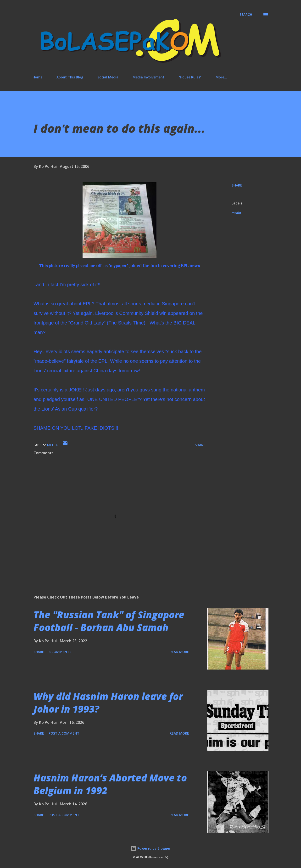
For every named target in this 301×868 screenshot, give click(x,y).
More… (221, 77)
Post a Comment (64, 733)
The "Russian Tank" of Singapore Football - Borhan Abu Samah (109, 621)
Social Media (108, 77)
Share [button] (237, 185)
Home (37, 77)
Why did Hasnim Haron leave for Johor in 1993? (108, 703)
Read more (179, 652)
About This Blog (70, 77)
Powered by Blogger (150, 848)
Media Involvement (148, 77)
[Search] (246, 15)
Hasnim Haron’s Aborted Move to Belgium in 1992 (110, 784)
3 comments (60, 652)
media (236, 213)
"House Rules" (190, 77)
